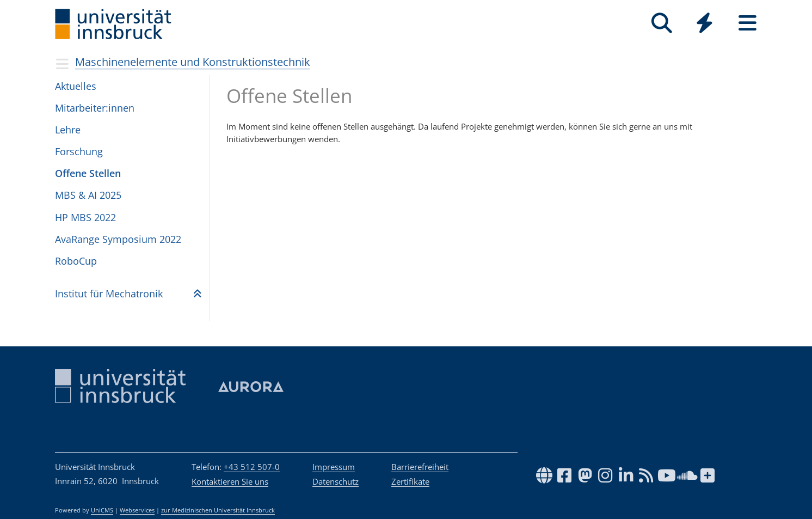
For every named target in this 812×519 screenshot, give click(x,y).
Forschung (79, 151)
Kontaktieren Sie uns (230, 481)
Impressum (334, 467)
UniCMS (102, 510)
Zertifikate (410, 481)
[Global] (705, 24)
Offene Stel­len (88, 173)
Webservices (137, 510)
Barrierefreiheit (420, 467)
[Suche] (662, 23)
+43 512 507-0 (252, 467)
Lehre (68, 130)
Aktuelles (76, 86)
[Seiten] (748, 23)
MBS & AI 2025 (88, 195)
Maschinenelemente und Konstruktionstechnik (193, 62)
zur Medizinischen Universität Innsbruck (218, 510)
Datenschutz (336, 481)
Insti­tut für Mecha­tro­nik (109, 294)
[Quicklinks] (705, 23)
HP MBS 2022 (85, 217)
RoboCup (76, 261)
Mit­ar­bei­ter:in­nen (95, 108)
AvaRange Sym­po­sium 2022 (118, 239)
